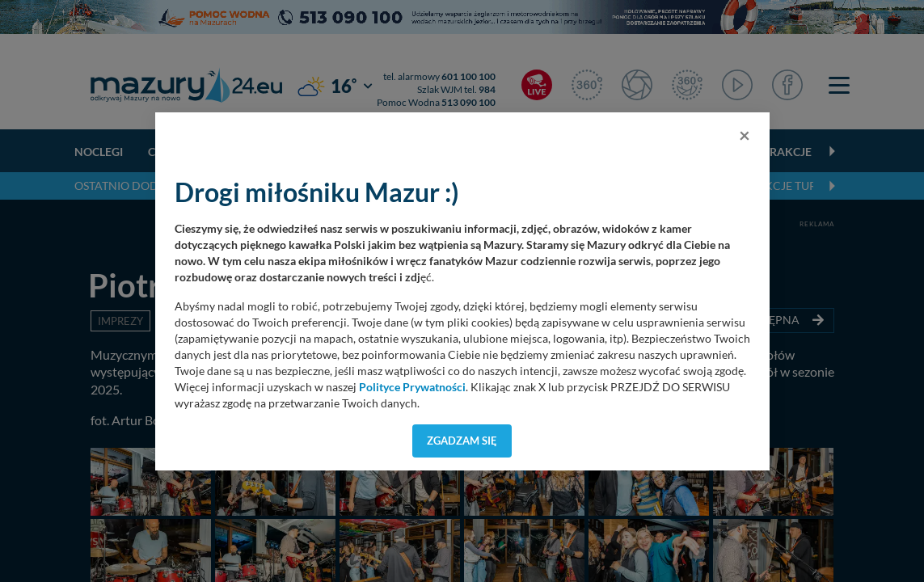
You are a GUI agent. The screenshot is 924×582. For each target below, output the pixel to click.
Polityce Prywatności (412, 387)
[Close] (745, 135)
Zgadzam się (462, 441)
